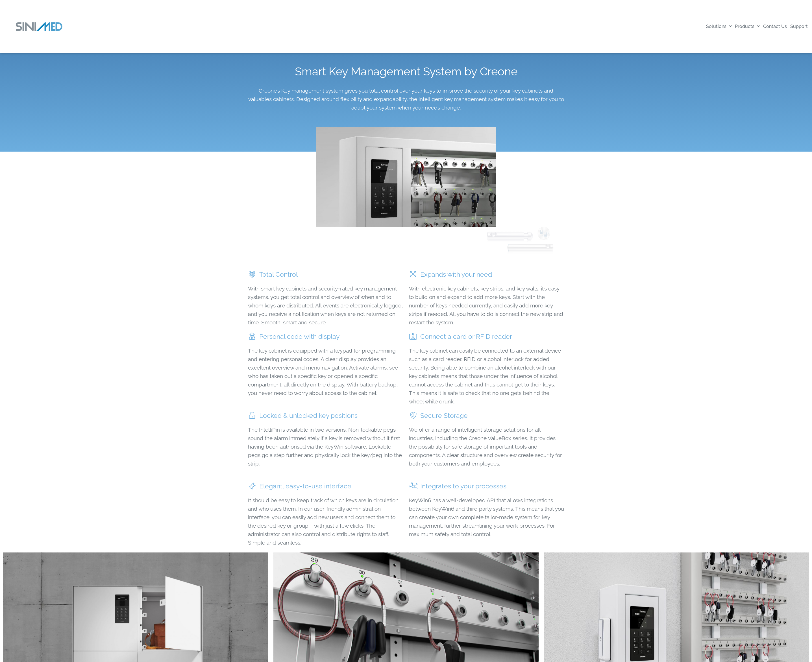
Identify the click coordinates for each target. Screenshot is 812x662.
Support (796, 26)
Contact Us (767, 26)
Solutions (700, 26)
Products (734, 26)
